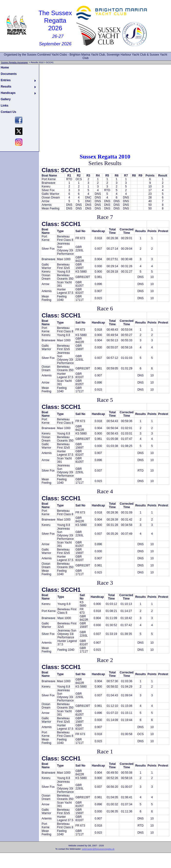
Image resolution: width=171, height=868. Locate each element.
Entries (6, 80)
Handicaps (8, 93)
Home (5, 68)
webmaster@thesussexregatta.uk (98, 849)
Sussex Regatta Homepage (14, 62)
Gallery (6, 99)
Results (6, 87)
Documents (9, 74)
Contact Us (8, 112)
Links (5, 106)
